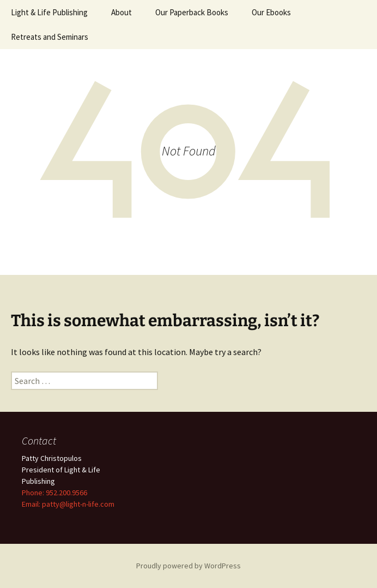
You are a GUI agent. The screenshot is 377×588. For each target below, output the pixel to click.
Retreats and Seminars (50, 37)
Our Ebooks (271, 12)
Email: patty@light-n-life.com (68, 504)
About (121, 12)
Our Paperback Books (192, 12)
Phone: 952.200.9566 (54, 493)
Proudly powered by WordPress (188, 566)
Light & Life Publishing (49, 12)
